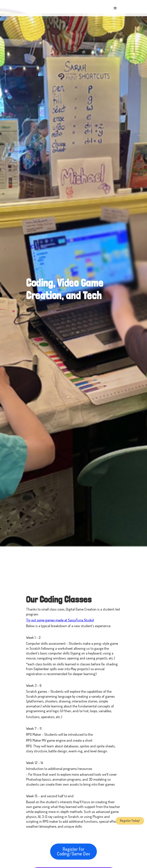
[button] (115, 8)
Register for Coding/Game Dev (73, 851)
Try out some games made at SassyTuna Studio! (60, 620)
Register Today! (130, 821)
